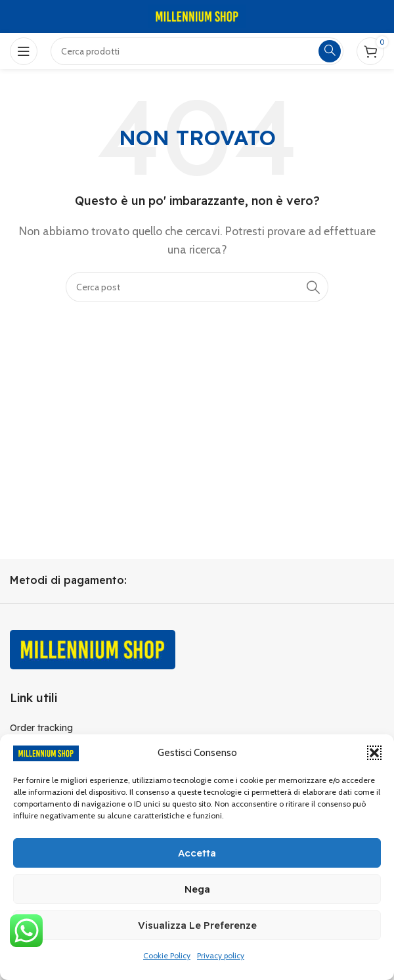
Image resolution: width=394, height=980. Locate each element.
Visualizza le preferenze (197, 925)
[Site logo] (197, 15)
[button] (374, 753)
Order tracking (41, 728)
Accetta (197, 853)
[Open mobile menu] (24, 51)
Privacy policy (221, 955)
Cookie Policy (167, 955)
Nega (197, 889)
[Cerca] (197, 287)
